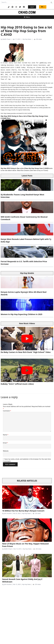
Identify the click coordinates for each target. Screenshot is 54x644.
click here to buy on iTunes (39, 170)
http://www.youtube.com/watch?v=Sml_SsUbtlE (18, 113)
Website (6, 451)
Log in (32, 7)
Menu (27, 17)
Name (6, 435)
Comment (7, 411)
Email (5, 443)
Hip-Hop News (27, 39)
